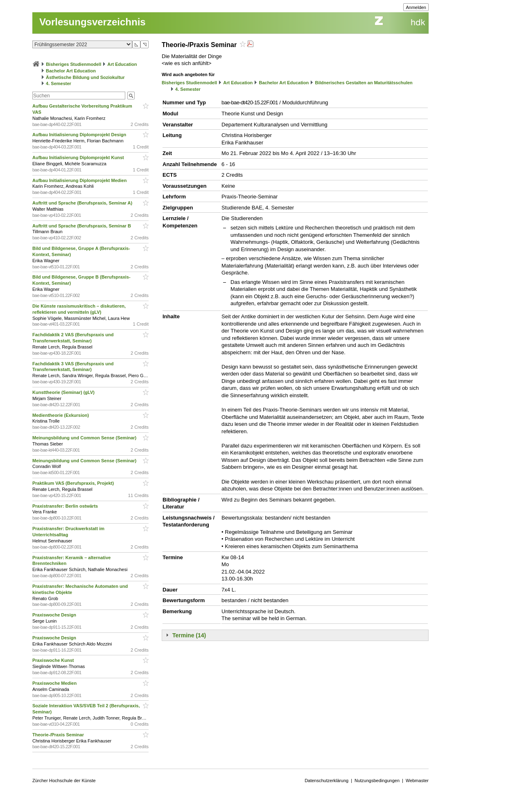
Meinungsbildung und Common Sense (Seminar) (85, 438)
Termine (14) (189, 635)
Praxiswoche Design (55, 615)
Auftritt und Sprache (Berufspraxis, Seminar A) (83, 203)
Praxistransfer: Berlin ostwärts (66, 506)
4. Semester (59, 83)
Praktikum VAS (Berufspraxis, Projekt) (74, 483)
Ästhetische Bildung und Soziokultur (85, 77)
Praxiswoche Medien (55, 683)
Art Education (122, 64)
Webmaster (417, 781)
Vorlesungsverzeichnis (93, 22)
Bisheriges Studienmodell (73, 64)
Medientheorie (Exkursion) (61, 415)
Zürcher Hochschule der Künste (64, 781)
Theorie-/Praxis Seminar (59, 735)
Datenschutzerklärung (326, 781)
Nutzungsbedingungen (377, 781)
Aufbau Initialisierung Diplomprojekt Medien (80, 180)
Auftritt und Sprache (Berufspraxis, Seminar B (82, 226)
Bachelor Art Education (71, 71)
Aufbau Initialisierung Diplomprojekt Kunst (79, 157)
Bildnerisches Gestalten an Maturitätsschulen (364, 83)
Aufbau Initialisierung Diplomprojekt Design (80, 135)
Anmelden (416, 7)
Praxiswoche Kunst (54, 660)
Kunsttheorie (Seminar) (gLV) (64, 392)
